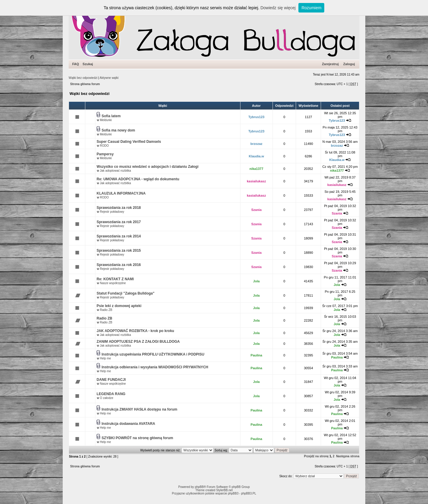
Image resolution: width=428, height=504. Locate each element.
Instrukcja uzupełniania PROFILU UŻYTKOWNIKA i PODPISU (153, 354)
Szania (256, 210)
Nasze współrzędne (113, 283)
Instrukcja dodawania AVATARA (128, 424)
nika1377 (256, 169)
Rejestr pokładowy (112, 212)
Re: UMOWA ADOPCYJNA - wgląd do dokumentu (138, 179)
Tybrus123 (257, 117)
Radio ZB (106, 310)
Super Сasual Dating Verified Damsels (129, 142)
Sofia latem (111, 116)
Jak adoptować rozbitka (115, 171)
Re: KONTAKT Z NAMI (115, 279)
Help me (105, 358)
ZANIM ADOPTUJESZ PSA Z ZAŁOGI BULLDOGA (138, 342)
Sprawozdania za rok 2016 (119, 265)
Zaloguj (349, 64)
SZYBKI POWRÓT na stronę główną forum (137, 438)
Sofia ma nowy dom (118, 130)
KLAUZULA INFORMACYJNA (121, 193)
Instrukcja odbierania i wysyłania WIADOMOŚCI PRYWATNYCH (155, 367)
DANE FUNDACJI (111, 380)
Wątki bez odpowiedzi (83, 78)
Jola (257, 281)
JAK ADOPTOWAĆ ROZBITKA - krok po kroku (135, 331)
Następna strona (348, 456)
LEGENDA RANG (111, 394)
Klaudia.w (256, 156)
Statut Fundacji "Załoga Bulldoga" (126, 293)
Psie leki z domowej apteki (119, 306)
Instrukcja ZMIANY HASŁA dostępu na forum (140, 409)
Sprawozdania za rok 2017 (119, 222)
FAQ (76, 64)
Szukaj (88, 64)
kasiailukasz (257, 181)
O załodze (107, 398)
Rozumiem (311, 8)
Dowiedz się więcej (278, 8)
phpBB (199, 487)
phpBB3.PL (249, 493)
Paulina (256, 355)
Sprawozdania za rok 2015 (119, 251)
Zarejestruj (330, 64)
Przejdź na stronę (316, 456)
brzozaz (256, 144)
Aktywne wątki (109, 78)
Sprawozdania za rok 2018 (119, 208)
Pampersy (105, 154)
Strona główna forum (85, 84)
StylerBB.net (224, 490)
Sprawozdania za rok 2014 (119, 236)
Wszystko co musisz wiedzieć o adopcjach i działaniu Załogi (148, 167)
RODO (104, 146)
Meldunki (106, 120)
